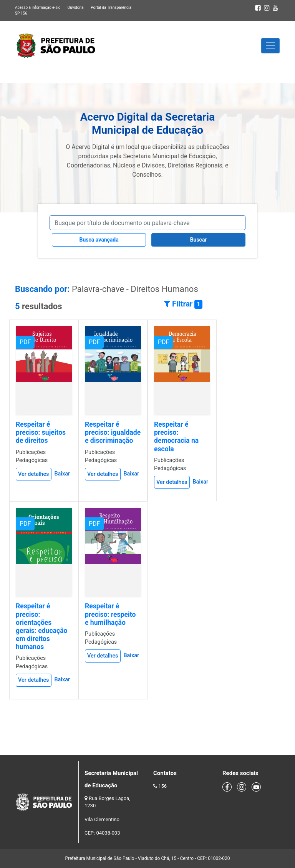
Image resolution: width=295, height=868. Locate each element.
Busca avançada (99, 240)
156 (162, 786)
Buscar (199, 240)
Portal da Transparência (111, 7)
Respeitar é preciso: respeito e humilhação (110, 614)
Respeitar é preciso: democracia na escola (176, 436)
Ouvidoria (75, 7)
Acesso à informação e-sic (38, 7)
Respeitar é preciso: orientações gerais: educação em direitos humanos (42, 626)
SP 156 (21, 13)
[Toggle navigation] (270, 46)
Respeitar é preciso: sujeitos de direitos (41, 432)
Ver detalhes (34, 474)
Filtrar (183, 304)
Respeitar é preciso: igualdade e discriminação (113, 432)
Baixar (62, 474)
